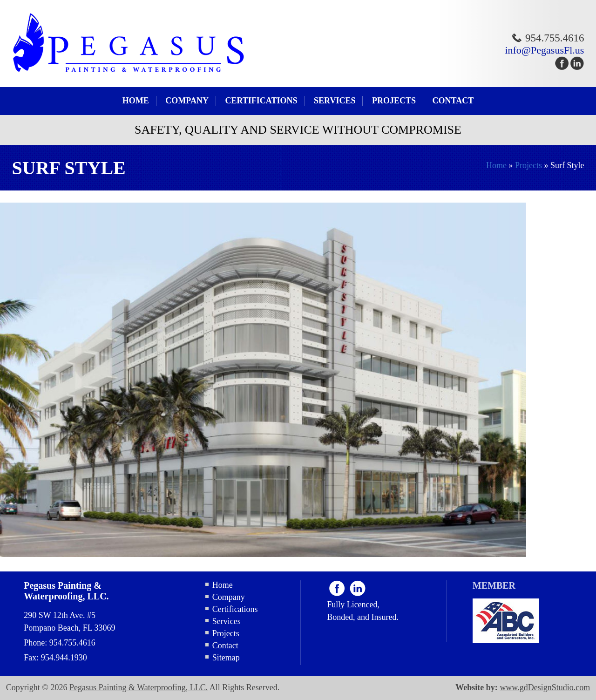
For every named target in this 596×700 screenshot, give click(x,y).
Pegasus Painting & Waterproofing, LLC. (139, 687)
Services (335, 101)
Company (187, 101)
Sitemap (226, 658)
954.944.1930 (64, 658)
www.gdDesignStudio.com (545, 687)
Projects (394, 101)
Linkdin (358, 588)
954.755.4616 (555, 38)
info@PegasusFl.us (544, 50)
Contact (453, 101)
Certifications (261, 101)
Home (136, 101)
